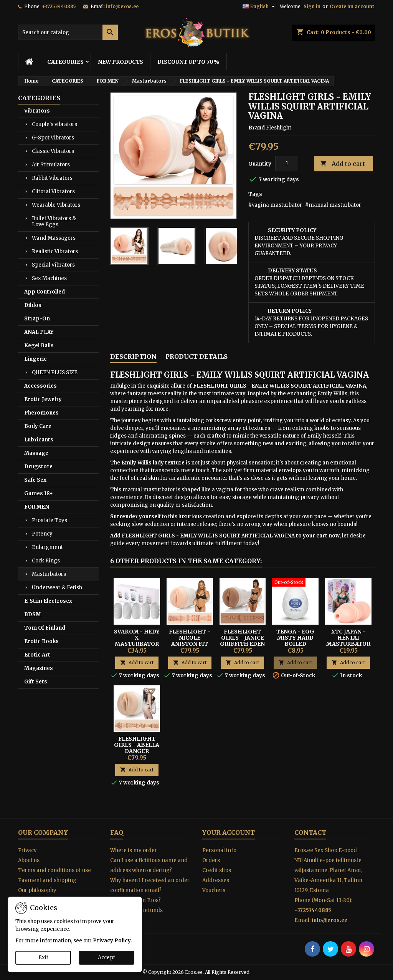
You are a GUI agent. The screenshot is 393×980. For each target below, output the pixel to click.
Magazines (39, 668)
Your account (229, 832)
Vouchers (214, 890)
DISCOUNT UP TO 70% (188, 62)
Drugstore (38, 467)
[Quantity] (287, 164)
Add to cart (343, 164)
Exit (43, 958)
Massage (36, 453)
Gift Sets (36, 682)
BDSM (32, 614)
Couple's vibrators (54, 124)
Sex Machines (49, 278)
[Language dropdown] (260, 7)
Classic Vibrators (53, 151)
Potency (42, 534)
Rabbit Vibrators (52, 178)
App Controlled (45, 292)
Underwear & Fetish (57, 588)
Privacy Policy (112, 941)
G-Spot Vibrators (53, 138)
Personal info (219, 850)
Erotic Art (37, 655)
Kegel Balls (39, 346)
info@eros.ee (122, 6)
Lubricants (39, 440)
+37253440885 (59, 6)
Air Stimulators (51, 165)
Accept (107, 958)
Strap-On (37, 319)
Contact (310, 832)
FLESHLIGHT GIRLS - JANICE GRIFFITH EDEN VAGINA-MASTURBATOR (242, 644)
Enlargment (47, 547)
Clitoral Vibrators (53, 192)
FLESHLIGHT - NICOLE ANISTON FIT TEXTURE (190, 641)
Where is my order (134, 850)
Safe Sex (35, 480)
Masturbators (49, 574)
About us (29, 860)
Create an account (352, 6)
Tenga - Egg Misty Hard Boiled (295, 638)
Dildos (33, 305)
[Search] (68, 32)
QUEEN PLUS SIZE (55, 372)
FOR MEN (37, 507)
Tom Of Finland (45, 628)
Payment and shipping (47, 880)
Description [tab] (133, 357)
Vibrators (37, 111)
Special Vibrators (53, 265)
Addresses (216, 880)
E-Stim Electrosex (48, 601)
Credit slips (217, 870)
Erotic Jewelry (43, 399)
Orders (211, 860)
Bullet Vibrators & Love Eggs (54, 221)
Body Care (38, 426)
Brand (257, 128)
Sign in (312, 6)
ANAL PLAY (39, 332)
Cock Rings (46, 561)
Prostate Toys (50, 520)
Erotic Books (41, 641)
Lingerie (36, 359)
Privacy (27, 850)
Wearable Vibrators (56, 205)
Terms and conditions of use (54, 870)
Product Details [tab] (196, 357)
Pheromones (41, 413)
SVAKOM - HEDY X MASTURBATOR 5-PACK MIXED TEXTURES (137, 644)
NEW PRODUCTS (121, 62)
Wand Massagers (54, 238)
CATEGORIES (65, 62)
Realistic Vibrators (55, 251)
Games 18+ (39, 493)
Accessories (40, 386)
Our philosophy (37, 890)
